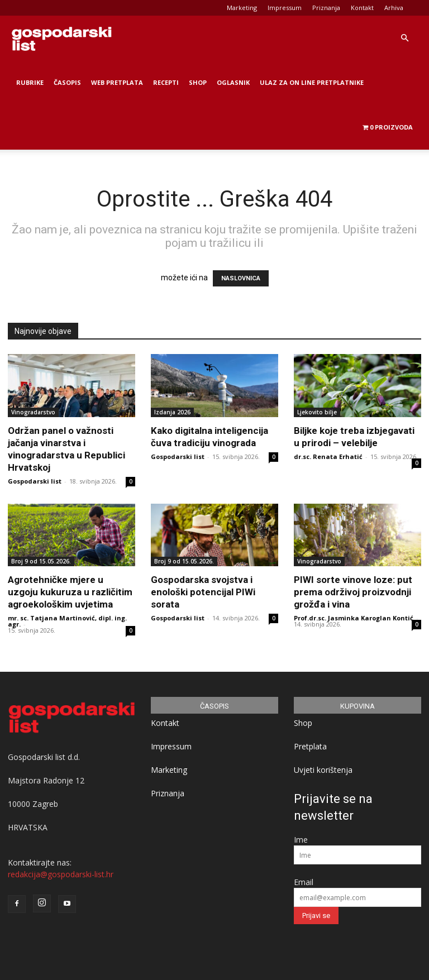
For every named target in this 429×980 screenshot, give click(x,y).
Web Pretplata (117, 82)
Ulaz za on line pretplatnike (312, 82)
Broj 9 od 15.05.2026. (41, 561)
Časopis (67, 82)
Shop (198, 82)
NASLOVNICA (241, 278)
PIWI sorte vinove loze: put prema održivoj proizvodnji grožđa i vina (353, 592)
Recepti (166, 82)
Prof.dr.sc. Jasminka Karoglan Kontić (354, 618)
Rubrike (30, 82)
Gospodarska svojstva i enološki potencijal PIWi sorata (203, 592)
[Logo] (61, 38)
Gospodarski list (35, 481)
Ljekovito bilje (317, 412)
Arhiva (394, 8)
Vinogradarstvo (33, 412)
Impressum (285, 8)
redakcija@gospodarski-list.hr (61, 874)
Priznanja (326, 8)
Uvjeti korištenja (323, 770)
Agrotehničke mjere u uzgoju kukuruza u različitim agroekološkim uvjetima (70, 592)
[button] (404, 38)
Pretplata (310, 746)
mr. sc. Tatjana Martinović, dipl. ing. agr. (67, 621)
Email (304, 882)
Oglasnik (233, 82)
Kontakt (362, 8)
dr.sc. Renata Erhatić (328, 456)
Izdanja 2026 (172, 412)
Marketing (242, 8)
